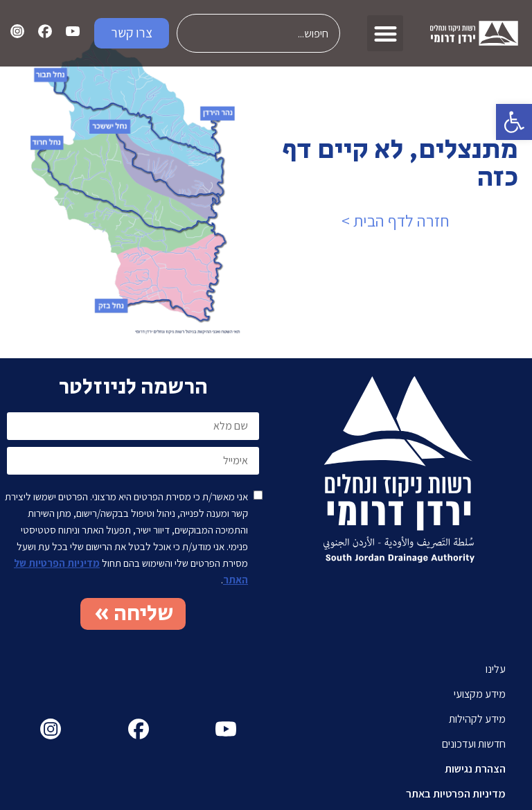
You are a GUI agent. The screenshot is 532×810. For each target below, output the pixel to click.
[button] (514, 122)
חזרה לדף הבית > (396, 220)
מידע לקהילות (477, 719)
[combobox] (259, 33)
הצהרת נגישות (475, 769)
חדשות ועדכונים (474, 744)
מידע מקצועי (480, 694)
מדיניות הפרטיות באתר (456, 794)
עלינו (496, 669)
